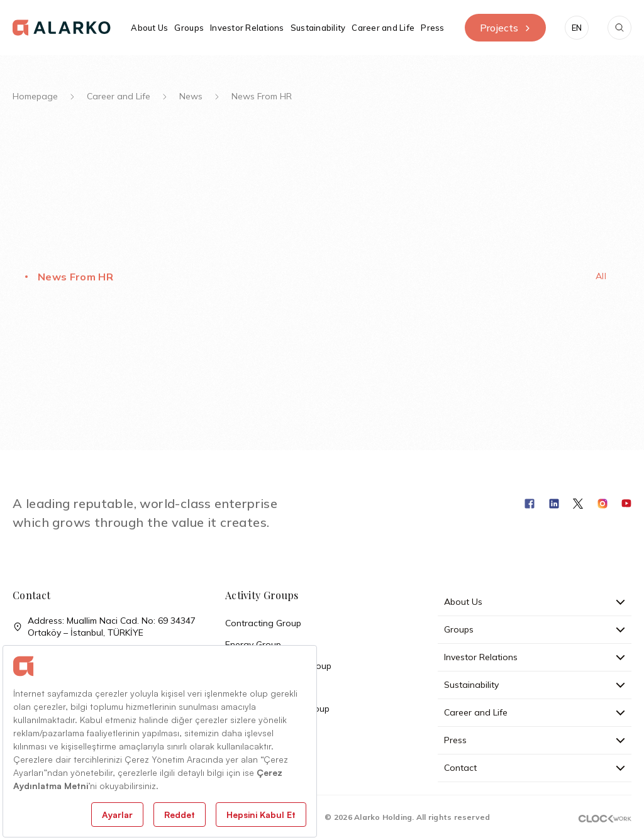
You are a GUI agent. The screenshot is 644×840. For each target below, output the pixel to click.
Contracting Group (263, 623)
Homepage (35, 96)
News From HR (75, 277)
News (191, 96)
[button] (577, 28)
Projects (505, 28)
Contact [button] (535, 768)
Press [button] (432, 28)
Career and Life (119, 96)
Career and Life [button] (383, 28)
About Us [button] (149, 28)
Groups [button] (189, 28)
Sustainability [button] (318, 28)
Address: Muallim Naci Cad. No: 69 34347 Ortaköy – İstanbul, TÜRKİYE (104, 627)
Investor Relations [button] (247, 28)
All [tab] (601, 276)
